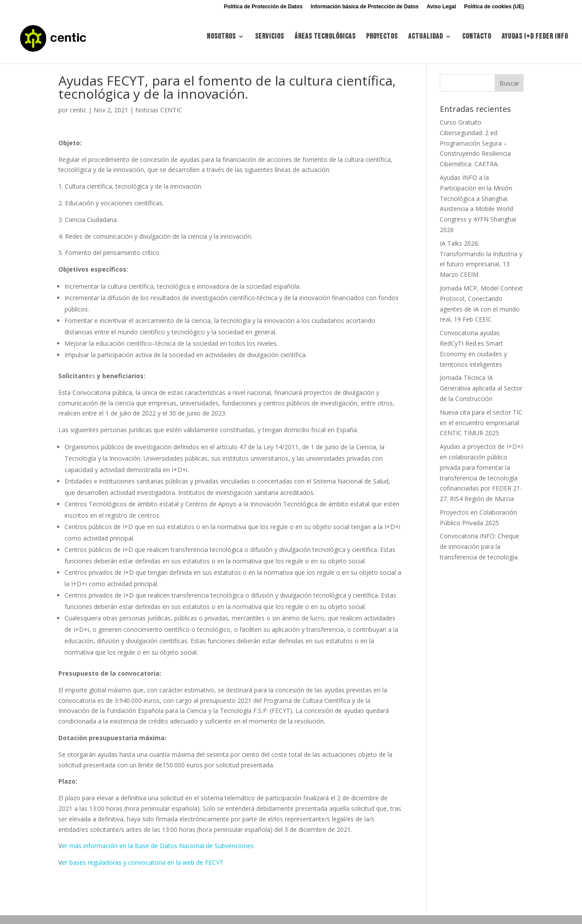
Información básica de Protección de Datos (365, 7)
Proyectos (382, 41)
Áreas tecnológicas (325, 41)
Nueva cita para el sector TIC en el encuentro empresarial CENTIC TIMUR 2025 (481, 423)
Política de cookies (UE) (494, 7)
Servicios (269, 41)
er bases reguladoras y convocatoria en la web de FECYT (143, 862)
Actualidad (426, 41)
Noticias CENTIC (159, 110)
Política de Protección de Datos (263, 7)
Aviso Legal (441, 7)
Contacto (477, 41)
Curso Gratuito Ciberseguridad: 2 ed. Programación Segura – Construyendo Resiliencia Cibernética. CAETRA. (475, 143)
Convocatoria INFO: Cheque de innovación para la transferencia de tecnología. (480, 546)
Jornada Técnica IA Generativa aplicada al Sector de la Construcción (481, 388)
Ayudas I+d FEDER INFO (535, 41)
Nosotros (221, 41)
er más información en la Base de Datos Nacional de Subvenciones (158, 846)
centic (78, 110)
